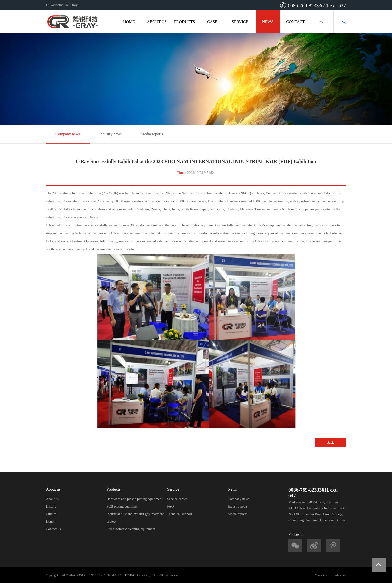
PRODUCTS (185, 22)
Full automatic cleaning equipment (131, 529)
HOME (129, 22)
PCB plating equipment (123, 507)
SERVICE (240, 22)
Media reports (152, 134)
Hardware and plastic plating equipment (135, 499)
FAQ (171, 507)
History (51, 507)
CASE (212, 22)
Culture (51, 514)
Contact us (53, 529)
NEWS (268, 22)
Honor (50, 522)
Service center (177, 499)
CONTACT (295, 22)
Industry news (110, 134)
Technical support (180, 514)
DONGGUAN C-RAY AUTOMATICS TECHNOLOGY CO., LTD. (116, 575)
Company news (68, 134)
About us (52, 499)
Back (330, 443)
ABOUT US (157, 22)
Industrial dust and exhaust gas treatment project (135, 518)
